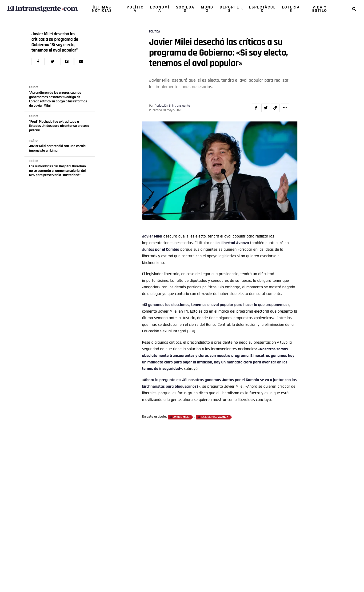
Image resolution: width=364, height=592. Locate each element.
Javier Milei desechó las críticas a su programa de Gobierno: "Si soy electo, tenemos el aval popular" (55, 42)
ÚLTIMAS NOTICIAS (102, 9)
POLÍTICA (135, 9)
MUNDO (207, 9)
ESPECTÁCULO (262, 9)
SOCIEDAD (185, 9)
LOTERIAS (291, 9)
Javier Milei (152, 236)
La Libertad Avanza (232, 243)
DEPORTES (230, 9)
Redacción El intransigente (172, 106)
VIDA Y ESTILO (320, 9)
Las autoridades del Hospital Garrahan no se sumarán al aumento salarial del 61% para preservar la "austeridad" (58, 171)
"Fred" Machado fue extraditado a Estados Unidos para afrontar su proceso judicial (59, 126)
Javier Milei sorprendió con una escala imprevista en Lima (57, 148)
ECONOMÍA (160, 9)
